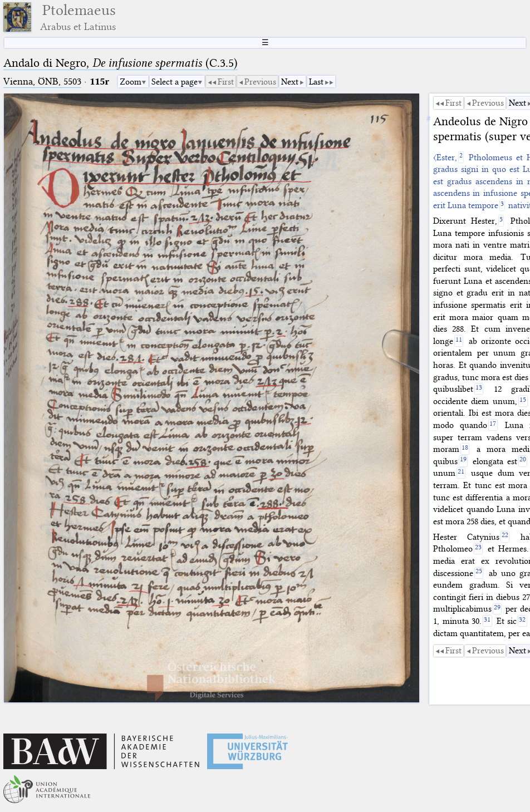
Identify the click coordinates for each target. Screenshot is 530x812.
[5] (501, 221)
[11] (459, 341)
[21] (461, 473)
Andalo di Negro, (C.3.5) (121, 63)
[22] (505, 537)
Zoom (131, 82)
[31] (487, 621)
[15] (523, 401)
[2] (461, 157)
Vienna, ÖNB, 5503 (42, 82)
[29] (497, 609)
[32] (522, 621)
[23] (479, 549)
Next (290, 82)
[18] (465, 449)
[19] (463, 461)
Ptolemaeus (78, 17)
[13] (479, 389)
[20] (523, 461)
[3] (502, 205)
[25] (479, 573)
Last (316, 82)
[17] (493, 425)
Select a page (175, 82)
